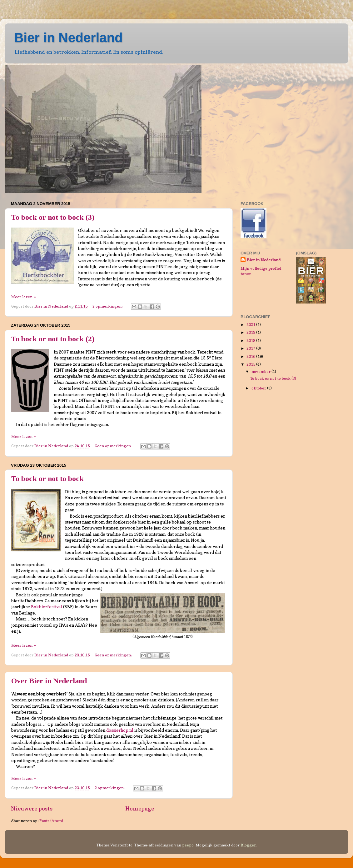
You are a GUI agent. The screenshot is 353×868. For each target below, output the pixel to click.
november (261, 371)
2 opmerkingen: (108, 306)
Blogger (248, 845)
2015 (251, 364)
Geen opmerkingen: (114, 446)
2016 (251, 356)
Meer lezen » (24, 297)
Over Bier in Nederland (49, 681)
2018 (251, 341)
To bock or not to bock (47, 479)
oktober (259, 388)
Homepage (140, 808)
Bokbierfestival (47, 607)
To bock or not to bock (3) (53, 217)
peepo (188, 845)
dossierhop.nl (120, 730)
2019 (251, 332)
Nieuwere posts (32, 808)
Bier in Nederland (68, 38)
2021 (251, 325)
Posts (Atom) (51, 821)
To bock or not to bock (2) (53, 339)
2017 (251, 348)
